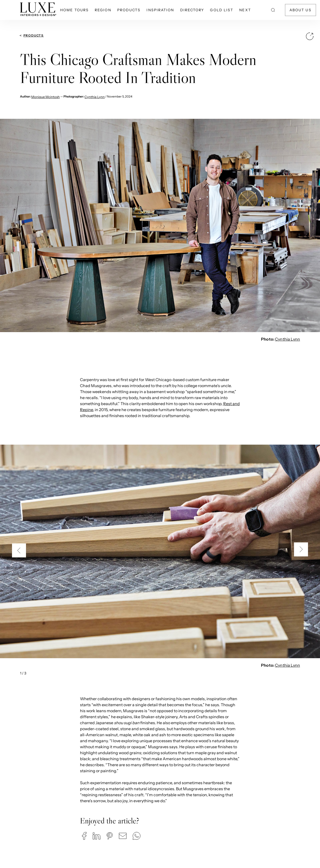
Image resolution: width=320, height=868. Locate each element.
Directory (192, 10)
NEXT (245, 10)
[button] (84, 836)
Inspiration (160, 10)
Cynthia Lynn (95, 97)
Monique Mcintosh (45, 97)
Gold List (222, 10)
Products (129, 10)
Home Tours (74, 10)
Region (103, 10)
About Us (300, 10)
